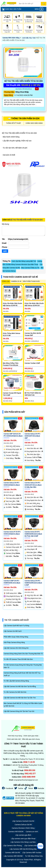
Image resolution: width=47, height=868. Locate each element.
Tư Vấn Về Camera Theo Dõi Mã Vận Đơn (18, 659)
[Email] (19, 243)
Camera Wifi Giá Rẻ (13, 853)
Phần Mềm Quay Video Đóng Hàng (16, 637)
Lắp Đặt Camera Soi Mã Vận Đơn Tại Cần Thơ (20, 698)
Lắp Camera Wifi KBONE (13, 856)
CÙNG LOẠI (6, 281)
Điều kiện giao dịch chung (31, 739)
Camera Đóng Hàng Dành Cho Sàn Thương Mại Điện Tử (23, 654)
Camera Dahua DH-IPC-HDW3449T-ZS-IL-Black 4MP (33, 436)
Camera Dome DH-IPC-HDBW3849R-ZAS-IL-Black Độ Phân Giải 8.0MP (33, 534)
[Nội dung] (23, 231)
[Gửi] (5, 251)
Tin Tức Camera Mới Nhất (17, 620)
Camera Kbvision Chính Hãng (23, 828)
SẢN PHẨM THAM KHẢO (31, 281)
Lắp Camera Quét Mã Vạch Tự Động (16, 626)
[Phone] (19, 247)
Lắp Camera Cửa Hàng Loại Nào (23, 842)
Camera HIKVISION (16, 832)
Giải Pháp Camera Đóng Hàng (14, 642)
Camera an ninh (32, 832)
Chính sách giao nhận (31, 736)
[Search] (30, 4)
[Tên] (18, 239)
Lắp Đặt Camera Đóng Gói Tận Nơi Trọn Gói (19, 711)
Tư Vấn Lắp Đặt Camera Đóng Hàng (16, 681)
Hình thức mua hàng (15, 736)
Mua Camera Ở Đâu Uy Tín (30, 268)
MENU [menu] (39, 9)
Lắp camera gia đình (23, 835)
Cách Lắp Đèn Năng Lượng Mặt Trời (24, 261)
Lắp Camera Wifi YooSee (32, 853)
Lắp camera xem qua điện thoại (23, 839)
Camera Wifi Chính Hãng (11, 38)
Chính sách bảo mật (14, 739)
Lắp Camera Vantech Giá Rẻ (23, 821)
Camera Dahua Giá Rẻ (23, 825)
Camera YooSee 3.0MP (32, 363)
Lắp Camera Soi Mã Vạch (13, 631)
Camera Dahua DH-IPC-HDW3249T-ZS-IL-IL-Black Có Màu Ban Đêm (33, 485)
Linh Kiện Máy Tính (29, 38)
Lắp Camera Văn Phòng (13, 846)
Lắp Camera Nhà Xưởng (34, 846)
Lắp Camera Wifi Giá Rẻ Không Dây (23, 849)
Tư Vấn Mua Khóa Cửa (34, 856)
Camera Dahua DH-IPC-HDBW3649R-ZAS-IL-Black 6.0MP (33, 583)
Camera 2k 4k (16, 281)
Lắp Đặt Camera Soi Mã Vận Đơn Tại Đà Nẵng (20, 686)
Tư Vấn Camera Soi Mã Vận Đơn (15, 692)
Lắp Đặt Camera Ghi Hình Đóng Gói (16, 648)
